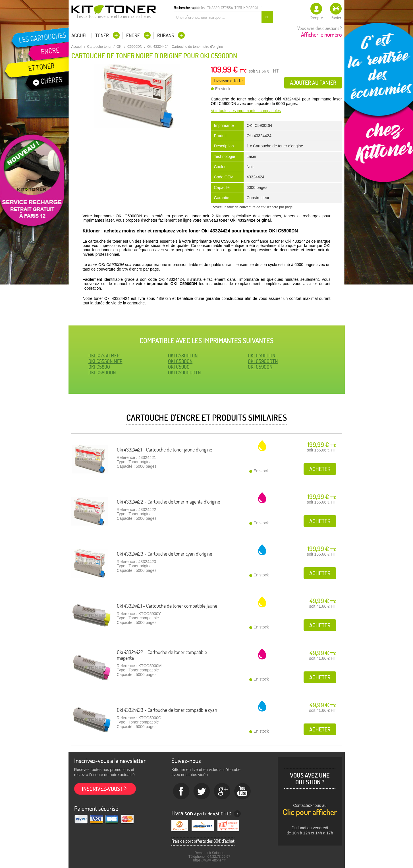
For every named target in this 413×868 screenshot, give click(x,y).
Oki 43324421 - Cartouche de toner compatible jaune (167, 606)
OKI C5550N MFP (105, 361)
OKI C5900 (179, 367)
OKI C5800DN (102, 373)
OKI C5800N (180, 361)
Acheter (320, 469)
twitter (202, 791)
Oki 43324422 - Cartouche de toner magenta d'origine (168, 502)
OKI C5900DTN (263, 361)
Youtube (243, 791)
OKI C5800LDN (183, 355)
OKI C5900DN (262, 355)
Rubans (166, 35)
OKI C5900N (260, 367)
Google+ (222, 791)
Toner (103, 35)
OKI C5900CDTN (184, 373)
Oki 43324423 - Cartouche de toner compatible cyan (167, 710)
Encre (134, 35)
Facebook (181, 791)
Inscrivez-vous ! (102, 789)
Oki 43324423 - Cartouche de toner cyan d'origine (164, 554)
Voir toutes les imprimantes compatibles (246, 111)
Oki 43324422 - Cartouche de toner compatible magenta (162, 655)
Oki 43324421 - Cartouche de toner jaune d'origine (164, 450)
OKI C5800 (99, 367)
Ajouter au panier (313, 83)
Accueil (80, 36)
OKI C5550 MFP (104, 355)
